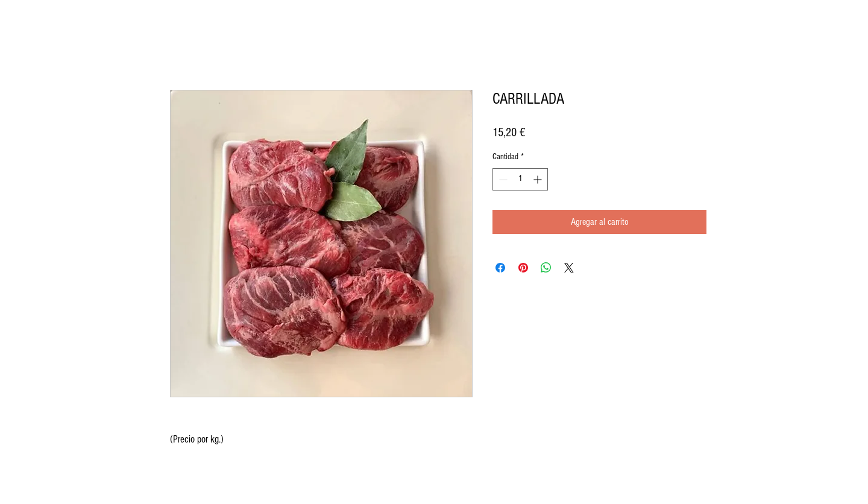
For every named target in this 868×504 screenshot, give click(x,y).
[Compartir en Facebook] (500, 268)
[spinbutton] (520, 179)
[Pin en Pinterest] (523, 268)
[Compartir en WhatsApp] (546, 268)
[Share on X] (569, 268)
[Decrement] (502, 179)
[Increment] (539, 179)
